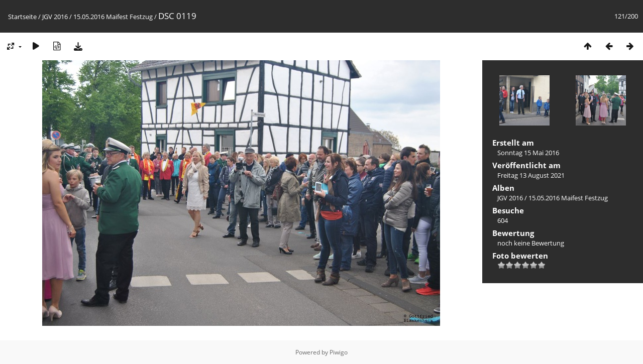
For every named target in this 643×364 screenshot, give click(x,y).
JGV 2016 (55, 17)
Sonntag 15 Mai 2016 (528, 153)
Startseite (22, 17)
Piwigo (339, 352)
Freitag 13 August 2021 (531, 175)
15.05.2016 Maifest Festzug (113, 17)
